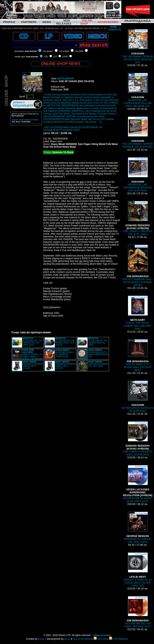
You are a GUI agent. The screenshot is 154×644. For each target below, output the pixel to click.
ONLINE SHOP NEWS (61, 64)
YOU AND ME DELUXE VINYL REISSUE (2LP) (138, 612)
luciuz (41, 639)
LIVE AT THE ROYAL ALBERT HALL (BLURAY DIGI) (138, 313)
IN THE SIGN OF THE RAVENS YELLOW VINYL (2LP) (32, 342)
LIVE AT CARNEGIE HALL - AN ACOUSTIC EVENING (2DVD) (138, 266)
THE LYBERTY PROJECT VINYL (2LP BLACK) (138, 439)
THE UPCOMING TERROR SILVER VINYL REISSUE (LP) (138, 47)
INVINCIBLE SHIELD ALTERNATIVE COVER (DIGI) (65, 353)
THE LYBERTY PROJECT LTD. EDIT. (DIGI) (138, 218)
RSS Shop (101, 639)
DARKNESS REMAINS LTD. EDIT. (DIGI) (98, 364)
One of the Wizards (83, 639)
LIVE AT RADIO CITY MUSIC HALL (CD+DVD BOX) (138, 355)
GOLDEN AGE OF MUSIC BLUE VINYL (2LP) (138, 484)
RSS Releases (118, 639)
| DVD (65, 57)
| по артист (48, 51)
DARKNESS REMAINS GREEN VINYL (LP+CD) (33, 365)
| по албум (64, 51)
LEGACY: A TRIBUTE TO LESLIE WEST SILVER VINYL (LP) (138, 570)
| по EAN (79, 51)
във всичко (31, 51)
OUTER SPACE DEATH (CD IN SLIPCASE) (138, 397)
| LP (55, 57)
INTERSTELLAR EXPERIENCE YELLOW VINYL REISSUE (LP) (138, 90)
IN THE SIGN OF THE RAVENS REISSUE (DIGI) (98, 342)
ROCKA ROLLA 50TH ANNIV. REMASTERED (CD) (98, 353)
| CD (46, 57)
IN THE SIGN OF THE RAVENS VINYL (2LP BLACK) (65, 342)
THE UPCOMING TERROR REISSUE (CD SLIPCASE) (138, 132)
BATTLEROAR (65, 79)
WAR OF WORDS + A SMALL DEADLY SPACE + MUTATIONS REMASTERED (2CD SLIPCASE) (27, 356)
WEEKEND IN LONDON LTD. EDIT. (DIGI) (138, 528)
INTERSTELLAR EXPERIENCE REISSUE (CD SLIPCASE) (138, 175)
